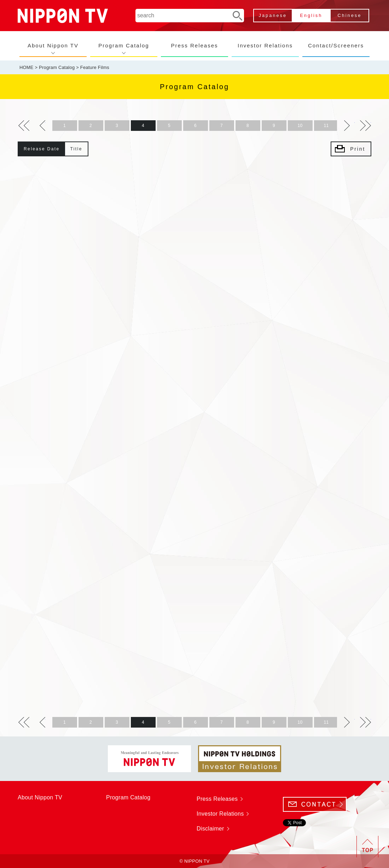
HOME (27, 67)
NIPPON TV (63, 16)
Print (358, 149)
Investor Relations (265, 45)
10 (300, 126)
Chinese (349, 15)
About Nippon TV (53, 45)
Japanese (273, 15)
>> (24, 126)
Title (76, 149)
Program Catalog (124, 45)
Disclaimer (210, 829)
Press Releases (194, 45)
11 (326, 126)
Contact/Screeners (336, 45)
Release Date (42, 149)
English (311, 15)
